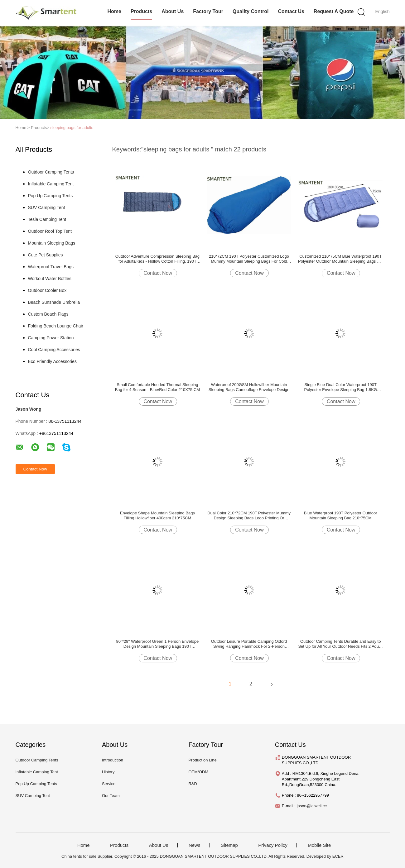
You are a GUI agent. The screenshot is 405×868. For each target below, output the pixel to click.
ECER (338, 856)
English (383, 12)
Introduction (113, 760)
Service (109, 784)
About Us (173, 11)
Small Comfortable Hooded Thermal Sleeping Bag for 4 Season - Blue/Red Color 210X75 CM (157, 387)
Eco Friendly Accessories (52, 361)
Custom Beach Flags (48, 314)
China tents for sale (79, 856)
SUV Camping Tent (47, 207)
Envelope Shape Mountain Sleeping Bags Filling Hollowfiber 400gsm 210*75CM (157, 515)
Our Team (111, 796)
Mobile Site (319, 845)
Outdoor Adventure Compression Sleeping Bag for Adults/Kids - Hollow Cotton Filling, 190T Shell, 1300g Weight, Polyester (157, 259)
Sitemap (229, 845)
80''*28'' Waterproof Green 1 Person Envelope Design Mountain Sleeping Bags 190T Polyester (158, 644)
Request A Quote (334, 11)
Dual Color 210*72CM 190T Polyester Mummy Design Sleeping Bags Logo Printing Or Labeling (249, 516)
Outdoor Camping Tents (51, 172)
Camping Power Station (51, 338)
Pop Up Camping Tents (51, 196)
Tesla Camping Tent (47, 219)
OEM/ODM (198, 772)
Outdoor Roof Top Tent (50, 231)
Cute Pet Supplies (46, 255)
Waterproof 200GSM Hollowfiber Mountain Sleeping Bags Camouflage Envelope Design (249, 387)
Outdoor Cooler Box (47, 290)
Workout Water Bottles (50, 279)
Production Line (202, 760)
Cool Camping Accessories (54, 350)
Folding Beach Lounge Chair (56, 326)
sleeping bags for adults (72, 128)
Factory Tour (208, 11)
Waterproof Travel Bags (51, 267)
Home (114, 11)
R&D (193, 784)
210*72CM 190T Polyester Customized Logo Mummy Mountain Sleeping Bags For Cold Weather (249, 259)
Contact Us (291, 11)
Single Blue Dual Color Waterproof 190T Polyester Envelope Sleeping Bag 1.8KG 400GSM (341, 387)
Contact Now (158, 273)
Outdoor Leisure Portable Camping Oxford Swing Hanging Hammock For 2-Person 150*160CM (249, 644)
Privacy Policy (273, 845)
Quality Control (251, 11)
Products (141, 11)
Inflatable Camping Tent (51, 184)
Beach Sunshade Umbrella (54, 302)
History (108, 772)
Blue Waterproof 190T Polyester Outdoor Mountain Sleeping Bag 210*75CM (341, 515)
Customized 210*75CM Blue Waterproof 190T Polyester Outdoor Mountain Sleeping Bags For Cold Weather (340, 259)
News (195, 845)
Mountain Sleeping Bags (52, 243)
